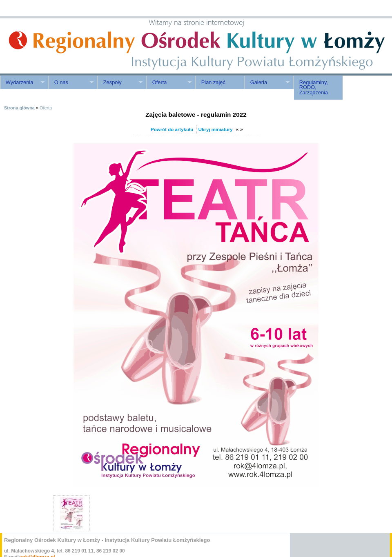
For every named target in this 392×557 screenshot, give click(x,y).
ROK (69, 46)
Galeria (267, 82)
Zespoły (120, 82)
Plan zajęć (213, 82)
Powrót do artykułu (172, 129)
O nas (71, 82)
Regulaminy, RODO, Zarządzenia (314, 88)
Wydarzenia (22, 82)
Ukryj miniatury (216, 129)
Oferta (169, 82)
